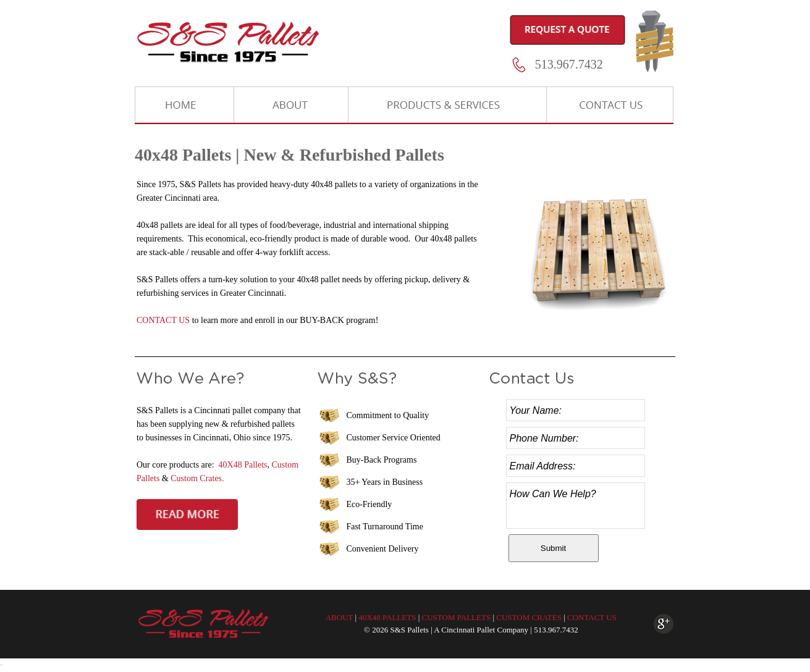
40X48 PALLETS (387, 617)
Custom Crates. (197, 478)
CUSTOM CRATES (529, 617)
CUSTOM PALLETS (457, 617)
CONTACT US (163, 320)
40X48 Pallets (243, 465)
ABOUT (340, 617)
